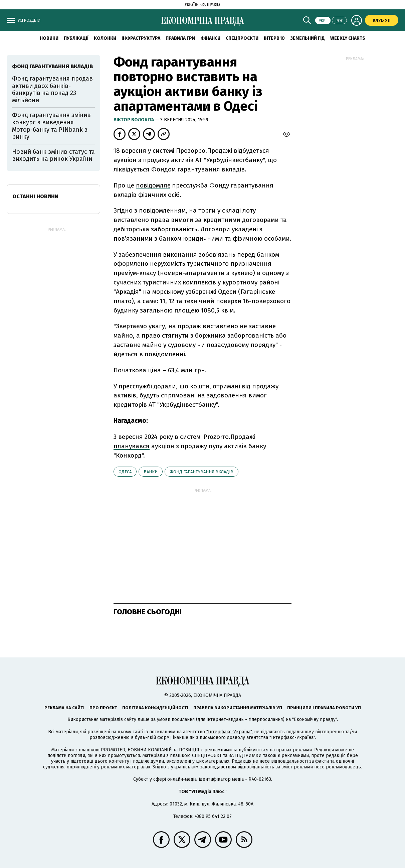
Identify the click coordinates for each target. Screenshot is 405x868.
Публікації (76, 38)
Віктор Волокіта (134, 120)
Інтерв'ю (274, 38)
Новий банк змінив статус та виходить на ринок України (53, 155)
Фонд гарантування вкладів (201, 472)
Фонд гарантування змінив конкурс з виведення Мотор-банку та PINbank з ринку (51, 126)
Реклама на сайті (64, 708)
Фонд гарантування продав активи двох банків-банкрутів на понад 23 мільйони (52, 89)
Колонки (105, 38)
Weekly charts (348, 38)
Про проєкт (103, 708)
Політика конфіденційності (155, 708)
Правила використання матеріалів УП (238, 708)
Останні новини (35, 196)
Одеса (125, 472)
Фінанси (210, 38)
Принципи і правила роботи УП (324, 708)
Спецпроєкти (242, 38)
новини (49, 38)
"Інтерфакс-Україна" (229, 732)
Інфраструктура (141, 38)
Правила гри (180, 38)
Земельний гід (308, 38)
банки (151, 472)
